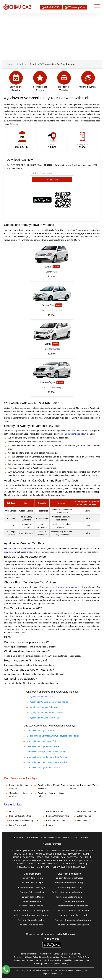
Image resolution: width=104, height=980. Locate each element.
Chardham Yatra (26, 864)
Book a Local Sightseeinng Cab (23, 820)
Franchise (68, 960)
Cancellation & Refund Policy (26, 957)
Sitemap (16, 960)
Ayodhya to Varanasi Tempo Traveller (47, 712)
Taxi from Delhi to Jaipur (32, 883)
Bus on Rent (68, 851)
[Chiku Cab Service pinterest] (56, 939)
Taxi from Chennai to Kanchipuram (73, 925)
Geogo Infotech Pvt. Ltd (52, 974)
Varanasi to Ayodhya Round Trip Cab (43, 746)
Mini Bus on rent (33, 860)
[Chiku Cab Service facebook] (48, 939)
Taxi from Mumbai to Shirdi (31, 906)
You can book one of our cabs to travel (21, 549)
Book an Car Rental (55, 811)
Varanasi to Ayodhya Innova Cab (42, 741)
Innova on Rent (85, 851)
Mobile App (79, 960)
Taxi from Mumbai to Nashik (31, 920)
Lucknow (84, 837)
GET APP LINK (52, 179)
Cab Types (72, 857)
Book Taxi (85, 860)
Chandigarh (62, 837)
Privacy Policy (45, 954)
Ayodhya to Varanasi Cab (41, 697)
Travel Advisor (55, 960)
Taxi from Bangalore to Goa (69, 897)
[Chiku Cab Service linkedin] (58, 939)
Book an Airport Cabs (56, 820)
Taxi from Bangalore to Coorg (69, 883)
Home (10, 64)
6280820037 (48, 934)
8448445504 (33, 934)
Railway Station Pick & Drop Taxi (61, 860)
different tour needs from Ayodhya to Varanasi (58, 587)
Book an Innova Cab (87, 811)
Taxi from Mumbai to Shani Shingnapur (31, 911)
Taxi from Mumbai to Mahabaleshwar (31, 915)
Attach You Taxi (84, 816)
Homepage (14, 811)
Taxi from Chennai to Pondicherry (73, 911)
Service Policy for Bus (50, 957)
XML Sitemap (28, 960)
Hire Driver (82, 820)
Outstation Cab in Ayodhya (21, 795)
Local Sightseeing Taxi (36, 851)
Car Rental (16, 851)
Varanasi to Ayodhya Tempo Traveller (44, 768)
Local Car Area (25, 867)
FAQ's (38, 960)
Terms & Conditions (29, 954)
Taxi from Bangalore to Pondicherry (69, 892)
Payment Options (68, 957)
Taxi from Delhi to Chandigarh (32, 887)
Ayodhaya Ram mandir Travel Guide (84, 787)
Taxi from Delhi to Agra (32, 878)
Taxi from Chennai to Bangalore (73, 906)
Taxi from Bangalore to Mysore (69, 878)
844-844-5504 (51, 7)
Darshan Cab (58, 857)
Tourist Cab (20, 854)
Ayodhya (22, 64)
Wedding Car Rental (48, 864)
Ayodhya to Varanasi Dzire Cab (44, 707)
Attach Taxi (43, 857)
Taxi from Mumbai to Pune (31, 925)
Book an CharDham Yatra (58, 816)
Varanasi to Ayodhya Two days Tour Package (47, 757)
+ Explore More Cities (52, 844)
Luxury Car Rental (79, 854)
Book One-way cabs (18, 825)
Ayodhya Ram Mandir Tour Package (51, 787)
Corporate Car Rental (73, 864)
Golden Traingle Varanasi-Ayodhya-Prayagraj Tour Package (54, 736)
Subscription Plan (57, 854)
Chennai (50, 837)
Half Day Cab (43, 867)
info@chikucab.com (66, 934)
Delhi (74, 837)
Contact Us (58, 954)
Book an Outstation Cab (20, 816)
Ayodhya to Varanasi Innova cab (44, 718)
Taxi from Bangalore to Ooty (69, 887)
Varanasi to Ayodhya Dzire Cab (41, 730)
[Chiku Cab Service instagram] (50, 939)
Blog (87, 960)
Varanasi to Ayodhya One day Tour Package (47, 752)
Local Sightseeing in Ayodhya (21, 787)
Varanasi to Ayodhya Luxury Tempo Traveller (47, 762)
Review (49, 825)
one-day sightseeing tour (74, 434)
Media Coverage (62, 964)
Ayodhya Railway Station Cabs (51, 795)
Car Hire (55, 851)
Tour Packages (37, 854)
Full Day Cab (58, 867)
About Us (69, 954)
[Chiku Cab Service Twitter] (45, 939)
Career (37, 964)
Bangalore (37, 837)
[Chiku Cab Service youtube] (53, 939)
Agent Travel (48, 964)
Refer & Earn (83, 957)
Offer (45, 960)
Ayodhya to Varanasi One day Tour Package (50, 702)
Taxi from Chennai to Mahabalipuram (73, 920)
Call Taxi (84, 857)
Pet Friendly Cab (76, 867)
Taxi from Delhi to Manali (32, 897)
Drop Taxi (17, 860)
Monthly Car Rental (24, 857)
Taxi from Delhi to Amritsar (32, 892)
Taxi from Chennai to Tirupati (73, 915)
